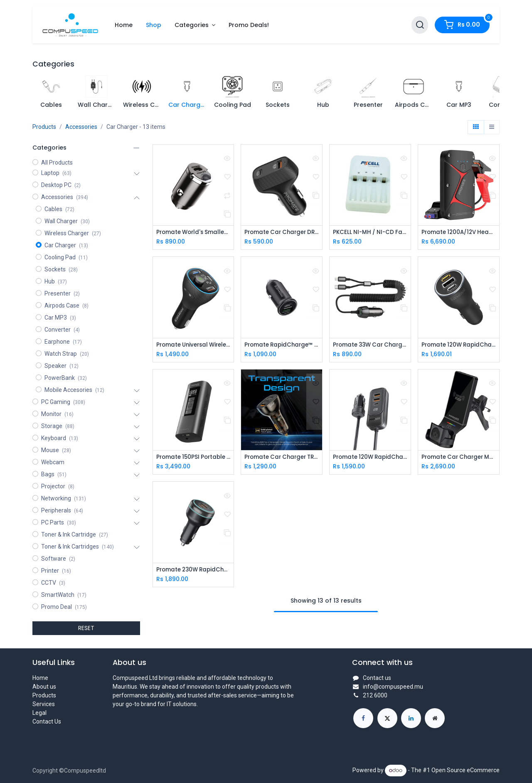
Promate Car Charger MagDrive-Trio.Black (459, 458)
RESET (86, 628)
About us (44, 687)
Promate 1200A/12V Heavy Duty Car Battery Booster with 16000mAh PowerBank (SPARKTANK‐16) (459, 233)
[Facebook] (363, 718)
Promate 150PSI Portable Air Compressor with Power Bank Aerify (193, 458)
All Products (57, 163)
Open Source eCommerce (465, 770)
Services (44, 704)
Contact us (377, 678)
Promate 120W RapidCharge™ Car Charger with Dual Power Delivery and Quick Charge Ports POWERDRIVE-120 (459, 346)
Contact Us (47, 721)
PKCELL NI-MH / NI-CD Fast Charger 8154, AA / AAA (370, 233)
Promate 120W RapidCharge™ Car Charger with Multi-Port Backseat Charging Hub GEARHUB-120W (370, 458)
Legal (39, 713)
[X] (387, 718)
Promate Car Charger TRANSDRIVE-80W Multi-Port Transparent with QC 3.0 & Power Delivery (282, 458)
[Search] (420, 25)
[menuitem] (124, 25)
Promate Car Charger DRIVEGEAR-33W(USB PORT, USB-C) (282, 233)
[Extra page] (435, 718)
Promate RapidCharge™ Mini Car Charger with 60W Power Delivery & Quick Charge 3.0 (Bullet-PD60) (282, 346)
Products (44, 127)
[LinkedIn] (411, 718)
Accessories (81, 127)
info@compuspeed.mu (393, 687)
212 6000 (375, 695)
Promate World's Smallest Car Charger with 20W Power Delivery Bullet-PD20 (193, 233)
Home (40, 678)
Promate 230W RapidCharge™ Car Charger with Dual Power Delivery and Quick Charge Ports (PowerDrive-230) (193, 571)
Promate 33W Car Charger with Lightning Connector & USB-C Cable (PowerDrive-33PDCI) (370, 346)
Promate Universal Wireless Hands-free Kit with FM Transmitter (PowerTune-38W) (193, 346)
